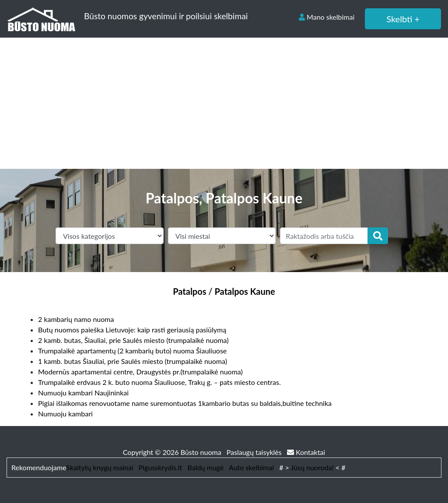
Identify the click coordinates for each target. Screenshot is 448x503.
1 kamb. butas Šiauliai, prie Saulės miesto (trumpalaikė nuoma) (133, 361)
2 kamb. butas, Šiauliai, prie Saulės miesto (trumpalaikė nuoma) (133, 340)
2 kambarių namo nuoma (76, 319)
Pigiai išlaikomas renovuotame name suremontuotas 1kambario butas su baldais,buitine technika (185, 403)
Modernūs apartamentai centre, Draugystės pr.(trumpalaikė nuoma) (140, 372)
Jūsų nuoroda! (312, 467)
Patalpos (189, 291)
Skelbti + (403, 19)
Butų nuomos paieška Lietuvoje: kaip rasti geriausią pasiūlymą (132, 330)
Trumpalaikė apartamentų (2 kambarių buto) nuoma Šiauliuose (132, 351)
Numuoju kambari (65, 414)
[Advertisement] (224, 103)
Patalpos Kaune (245, 291)
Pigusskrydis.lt (161, 467)
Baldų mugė (206, 467)
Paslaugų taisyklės (255, 452)
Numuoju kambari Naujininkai (83, 393)
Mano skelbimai (327, 17)
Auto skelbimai (251, 467)
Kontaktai (306, 452)
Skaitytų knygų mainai (100, 467)
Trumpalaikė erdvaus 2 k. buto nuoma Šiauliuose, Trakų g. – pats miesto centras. (159, 382)
